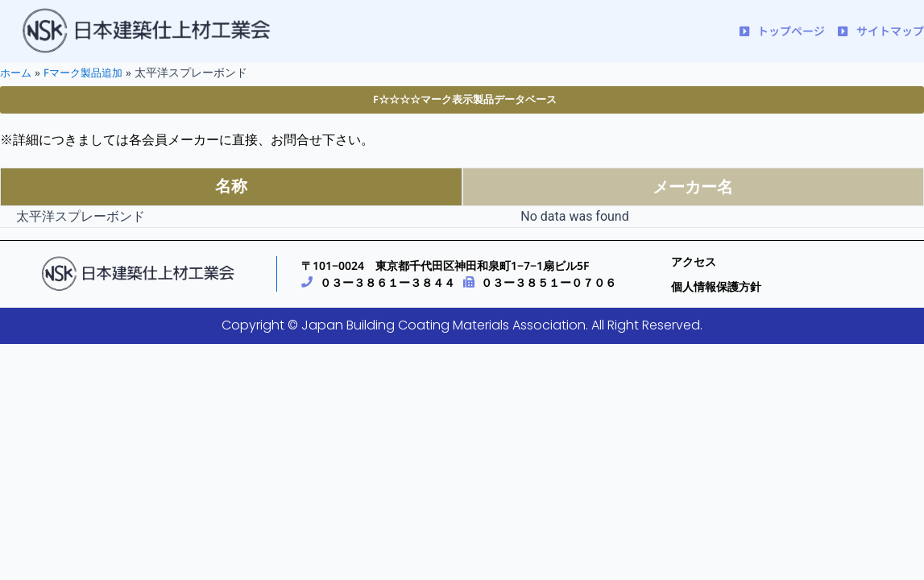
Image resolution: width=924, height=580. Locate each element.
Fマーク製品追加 (88, 72)
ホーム (17, 72)
